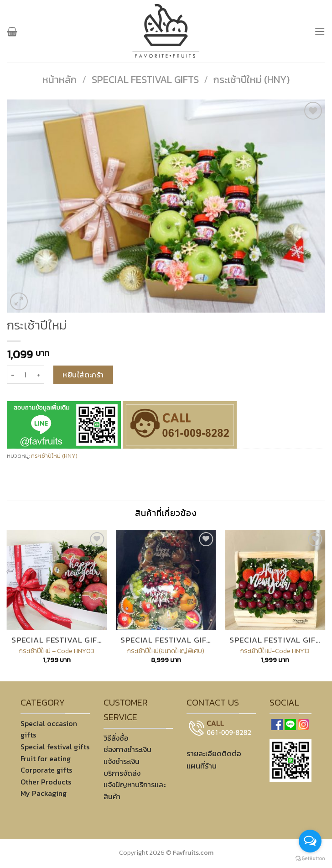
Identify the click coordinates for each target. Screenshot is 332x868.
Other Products (46, 782)
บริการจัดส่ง (122, 773)
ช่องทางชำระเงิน (127, 749)
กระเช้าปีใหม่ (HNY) (252, 80)
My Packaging (44, 793)
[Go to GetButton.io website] (310, 859)
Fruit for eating (46, 758)
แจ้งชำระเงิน (122, 761)
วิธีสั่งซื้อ (116, 738)
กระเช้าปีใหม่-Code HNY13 (275, 651)
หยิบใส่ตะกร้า (83, 375)
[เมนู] (320, 31)
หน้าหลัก (60, 80)
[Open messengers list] (310, 841)
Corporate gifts (46, 770)
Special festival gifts (145, 80)
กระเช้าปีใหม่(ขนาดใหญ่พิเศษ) (166, 651)
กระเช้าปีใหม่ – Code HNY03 (57, 651)
